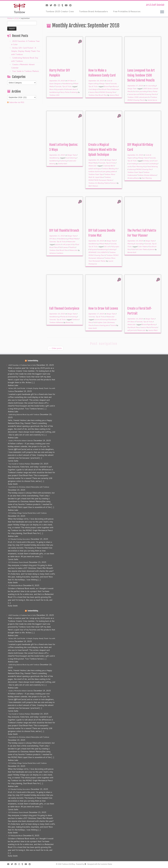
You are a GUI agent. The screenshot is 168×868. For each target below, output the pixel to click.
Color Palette (143, 247)
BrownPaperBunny (111, 86)
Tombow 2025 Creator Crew (60, 11)
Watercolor (93, 166)
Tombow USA (54, 95)
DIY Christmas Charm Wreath (18, 562)
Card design (93, 89)
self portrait (132, 330)
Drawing (104, 319)
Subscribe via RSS (17, 102)
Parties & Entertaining (69, 317)
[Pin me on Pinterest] (71, 5)
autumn (58, 244)
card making (133, 164)
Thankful (72, 247)
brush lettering (71, 158)
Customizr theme (106, 864)
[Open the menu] (162, 12)
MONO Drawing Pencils (148, 94)
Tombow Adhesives (56, 322)
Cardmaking (153, 164)
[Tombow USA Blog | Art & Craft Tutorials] (19, 9)
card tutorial (143, 164)
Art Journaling (151, 86)
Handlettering (68, 84)
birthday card (148, 161)
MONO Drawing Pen (108, 92)
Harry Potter (65, 92)
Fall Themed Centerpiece (64, 308)
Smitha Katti (62, 164)
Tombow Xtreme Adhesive (147, 175)
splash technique (95, 169)
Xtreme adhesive (133, 178)
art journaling (142, 91)
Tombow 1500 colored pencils (139, 97)
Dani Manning (138, 166)
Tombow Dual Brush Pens (98, 95)
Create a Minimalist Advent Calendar (21, 441)
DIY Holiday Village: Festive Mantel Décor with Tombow (27, 513)
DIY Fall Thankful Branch (64, 230)
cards (129, 166)
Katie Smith (93, 328)
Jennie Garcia (133, 94)
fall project (115, 247)
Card (155, 161)
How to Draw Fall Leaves (103, 308)
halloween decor (71, 89)
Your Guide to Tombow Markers (26, 71)
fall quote (93, 249)
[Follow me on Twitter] (52, 5)
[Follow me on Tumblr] (63, 5)
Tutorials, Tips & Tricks (63, 86)
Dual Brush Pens (104, 89)
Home (10, 18)
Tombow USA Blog (33, 361)
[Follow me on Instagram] (60, 5)
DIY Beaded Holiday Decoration (19, 539)
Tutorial (113, 325)
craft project (67, 244)
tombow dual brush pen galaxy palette (102, 171)
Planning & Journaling (135, 244)
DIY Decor (71, 81)
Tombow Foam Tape (96, 174)
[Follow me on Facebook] (56, 5)
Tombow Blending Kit (110, 169)
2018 (16, 18)
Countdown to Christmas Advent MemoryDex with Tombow (29, 487)
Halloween (115, 89)
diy (145, 166)
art (135, 91)
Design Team (104, 84)
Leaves (65, 247)
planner (152, 249)
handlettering (54, 92)
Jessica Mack (94, 92)
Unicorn (114, 183)
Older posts (55, 348)
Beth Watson (93, 186)
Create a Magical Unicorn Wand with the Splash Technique (103, 150)
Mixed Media (93, 163)
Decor (52, 89)
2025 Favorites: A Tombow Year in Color (22, 365)
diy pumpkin (59, 89)
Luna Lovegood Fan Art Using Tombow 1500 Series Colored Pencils (141, 75)
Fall (60, 247)
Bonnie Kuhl (132, 252)
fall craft (107, 247)
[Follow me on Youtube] (67, 5)
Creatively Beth (108, 166)
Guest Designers (55, 84)
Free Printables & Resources (127, 11)
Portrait (154, 327)
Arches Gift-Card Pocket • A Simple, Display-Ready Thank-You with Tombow (26, 51)
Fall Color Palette (142, 249)
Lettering (74, 92)
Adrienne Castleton (56, 253)
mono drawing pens (102, 325)
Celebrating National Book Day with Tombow (24, 415)
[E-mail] (48, 5)
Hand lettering (152, 166)
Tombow (75, 319)
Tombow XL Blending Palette (99, 183)
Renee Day (69, 322)
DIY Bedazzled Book (15, 586)
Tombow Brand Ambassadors (93, 11)
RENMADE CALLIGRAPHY (98, 252)
